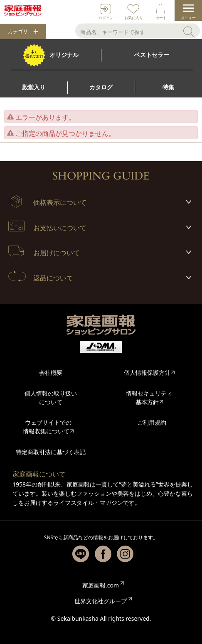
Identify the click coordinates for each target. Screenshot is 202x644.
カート (161, 18)
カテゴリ (18, 32)
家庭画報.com (101, 585)
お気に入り (134, 18)
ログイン (106, 18)
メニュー (188, 18)
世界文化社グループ (101, 601)
